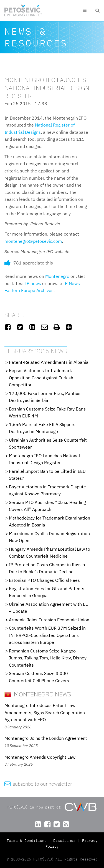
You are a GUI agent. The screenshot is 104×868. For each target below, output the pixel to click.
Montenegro (57, 276)
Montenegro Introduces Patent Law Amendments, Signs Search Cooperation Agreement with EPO (45, 712)
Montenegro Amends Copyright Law (40, 757)
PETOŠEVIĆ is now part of (52, 807)
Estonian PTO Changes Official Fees (44, 580)
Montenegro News (38, 694)
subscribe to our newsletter (38, 784)
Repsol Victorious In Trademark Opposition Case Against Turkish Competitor (41, 378)
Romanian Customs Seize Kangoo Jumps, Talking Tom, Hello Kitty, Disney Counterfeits (48, 658)
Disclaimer (64, 841)
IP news (33, 283)
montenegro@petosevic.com (33, 241)
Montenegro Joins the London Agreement (46, 738)
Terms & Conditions (28, 841)
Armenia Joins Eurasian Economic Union (49, 620)
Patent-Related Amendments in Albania (49, 362)
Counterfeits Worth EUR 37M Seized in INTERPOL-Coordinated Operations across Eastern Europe (47, 635)
